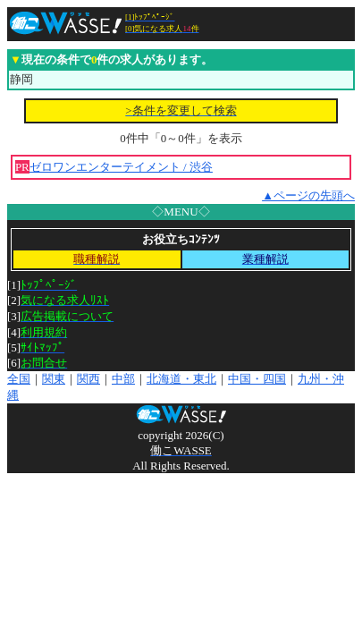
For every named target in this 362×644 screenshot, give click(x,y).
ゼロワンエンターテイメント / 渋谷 (121, 167)
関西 (88, 379)
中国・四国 (257, 379)
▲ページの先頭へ (308, 195)
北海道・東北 (181, 379)
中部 (123, 379)
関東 (54, 379)
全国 (19, 379)
